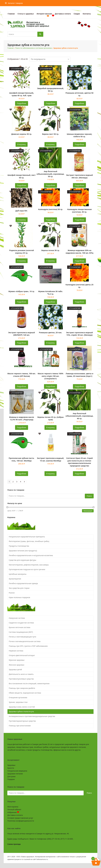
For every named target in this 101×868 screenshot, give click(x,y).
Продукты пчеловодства (19, 546)
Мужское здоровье (17, 660)
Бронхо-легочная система (20, 627)
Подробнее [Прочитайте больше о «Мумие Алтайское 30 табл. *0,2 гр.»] (50, 302)
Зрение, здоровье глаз (18, 702)
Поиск (89, 496)
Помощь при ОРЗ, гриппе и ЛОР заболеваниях (28, 646)
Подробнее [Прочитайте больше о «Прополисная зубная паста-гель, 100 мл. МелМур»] (22, 474)
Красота (11, 768)
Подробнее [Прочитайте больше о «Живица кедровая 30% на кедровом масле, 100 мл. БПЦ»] (79, 261)
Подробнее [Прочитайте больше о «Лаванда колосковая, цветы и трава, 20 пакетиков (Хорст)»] (79, 386)
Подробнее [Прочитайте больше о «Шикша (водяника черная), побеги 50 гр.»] (79, 144)
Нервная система (16, 651)
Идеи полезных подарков (19, 597)
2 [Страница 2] (13, 482)
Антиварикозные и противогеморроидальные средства (32, 716)
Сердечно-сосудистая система (21, 623)
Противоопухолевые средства (21, 679)
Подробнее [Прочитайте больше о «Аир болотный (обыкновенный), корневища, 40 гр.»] (79, 427)
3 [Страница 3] (17, 482)
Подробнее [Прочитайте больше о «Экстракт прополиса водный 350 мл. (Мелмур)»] (79, 185)
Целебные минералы (18, 574)
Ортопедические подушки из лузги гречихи (27, 569)
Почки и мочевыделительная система (25, 641)
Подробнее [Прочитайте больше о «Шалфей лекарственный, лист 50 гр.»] (22, 185)
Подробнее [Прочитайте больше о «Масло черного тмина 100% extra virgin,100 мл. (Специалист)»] (50, 386)
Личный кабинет (14, 809)
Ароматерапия (15, 579)
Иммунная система (17, 618)
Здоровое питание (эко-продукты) (23, 551)
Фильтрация (88, 511)
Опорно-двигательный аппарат (22, 655)
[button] (14, 3)
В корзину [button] (22, 144)
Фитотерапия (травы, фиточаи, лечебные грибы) (29, 541)
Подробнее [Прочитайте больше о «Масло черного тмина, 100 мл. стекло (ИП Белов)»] (22, 386)
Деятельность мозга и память (21, 674)
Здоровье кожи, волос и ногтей (22, 707)
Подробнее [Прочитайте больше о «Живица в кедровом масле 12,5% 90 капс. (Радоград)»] (22, 427)
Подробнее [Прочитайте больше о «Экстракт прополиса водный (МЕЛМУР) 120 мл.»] (22, 343)
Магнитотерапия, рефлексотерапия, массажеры (29, 565)
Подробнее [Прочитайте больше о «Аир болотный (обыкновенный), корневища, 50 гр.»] (50, 185)
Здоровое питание (15, 774)
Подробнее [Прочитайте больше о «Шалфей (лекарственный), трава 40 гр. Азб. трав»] (22, 103)
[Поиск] (40, 34)
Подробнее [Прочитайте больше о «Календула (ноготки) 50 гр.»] (50, 220)
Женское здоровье (17, 665)
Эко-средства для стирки (19, 588)
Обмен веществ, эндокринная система (25, 693)
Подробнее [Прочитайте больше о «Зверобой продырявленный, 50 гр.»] (50, 103)
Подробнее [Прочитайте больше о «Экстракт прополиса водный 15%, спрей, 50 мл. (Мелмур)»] (79, 343)
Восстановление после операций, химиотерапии (29, 683)
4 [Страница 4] (20, 482)
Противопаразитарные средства (22, 721)
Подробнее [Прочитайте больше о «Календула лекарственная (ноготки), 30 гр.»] (79, 220)
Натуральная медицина (17, 771)
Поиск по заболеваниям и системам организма (33, 48)
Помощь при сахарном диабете (22, 688)
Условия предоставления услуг (20, 818)
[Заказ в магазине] (50, 59)
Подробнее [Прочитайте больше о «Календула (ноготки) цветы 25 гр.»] (79, 302)
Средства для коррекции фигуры (23, 560)
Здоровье (11, 765)
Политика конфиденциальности (21, 821)
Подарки (11, 779)
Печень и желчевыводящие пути (22, 637)
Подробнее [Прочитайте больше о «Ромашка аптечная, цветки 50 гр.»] (79, 103)
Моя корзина (13, 807)
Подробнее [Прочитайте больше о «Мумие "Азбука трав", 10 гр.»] (22, 302)
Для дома (11, 776)
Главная (10, 48)
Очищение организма (18, 697)
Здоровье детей (15, 669)
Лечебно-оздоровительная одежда (23, 583)
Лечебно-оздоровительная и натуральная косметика (31, 555)
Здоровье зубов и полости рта (21, 711)
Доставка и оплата (15, 815)
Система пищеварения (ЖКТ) (21, 632)
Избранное (13, 812)
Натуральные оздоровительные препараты (27, 537)
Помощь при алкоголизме (20, 726)
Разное (12, 593)
